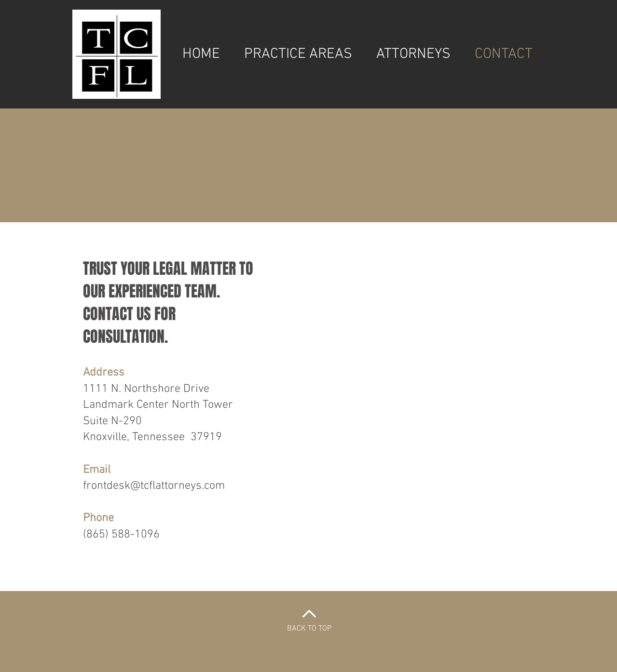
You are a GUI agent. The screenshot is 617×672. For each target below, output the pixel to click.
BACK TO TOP (309, 629)
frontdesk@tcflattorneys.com (154, 486)
